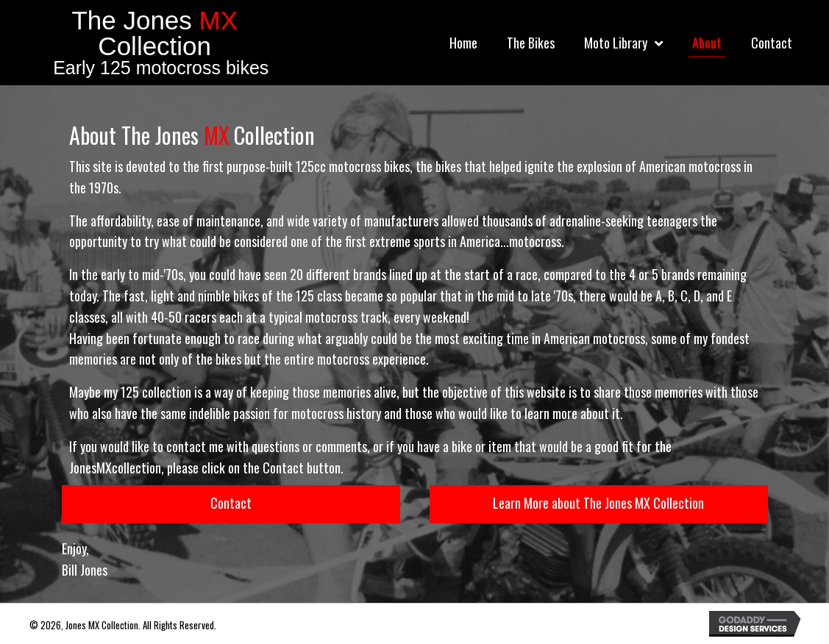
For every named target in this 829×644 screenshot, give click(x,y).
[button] (231, 504)
